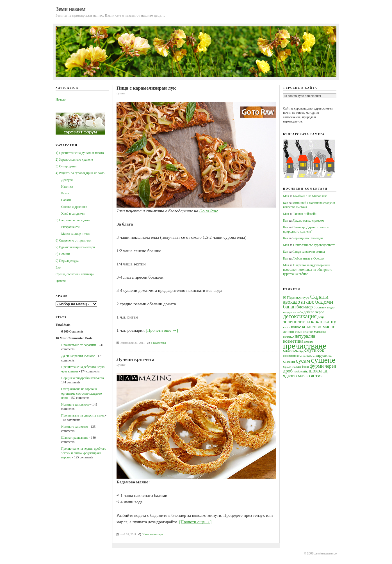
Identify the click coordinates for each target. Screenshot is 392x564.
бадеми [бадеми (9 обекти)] (324, 302)
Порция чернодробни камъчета (83, 378)
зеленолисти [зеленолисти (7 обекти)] (297, 322)
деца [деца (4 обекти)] (321, 317)
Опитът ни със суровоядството (314, 245)
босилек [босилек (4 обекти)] (320, 307)
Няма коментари (153, 534)
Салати (66, 200)
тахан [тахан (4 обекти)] (296, 366)
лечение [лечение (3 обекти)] (308, 332)
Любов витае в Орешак (308, 258)
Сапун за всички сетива (308, 252)
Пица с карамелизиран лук (146, 88)
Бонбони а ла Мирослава (310, 196)
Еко (58, 267)
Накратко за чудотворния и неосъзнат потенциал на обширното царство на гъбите (308, 270)
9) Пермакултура (67, 261)
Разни (65, 193)
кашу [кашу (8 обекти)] (330, 321)
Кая (286, 203)
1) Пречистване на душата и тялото (80, 153)
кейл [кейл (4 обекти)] (287, 327)
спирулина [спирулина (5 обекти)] (322, 355)
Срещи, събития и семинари (75, 274)
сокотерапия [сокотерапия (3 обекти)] (291, 356)
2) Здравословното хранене (74, 160)
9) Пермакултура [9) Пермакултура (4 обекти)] (296, 297)
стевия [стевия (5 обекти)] (289, 361)
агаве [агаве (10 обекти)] (308, 302)
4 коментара (158, 343)
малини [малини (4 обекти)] (320, 332)
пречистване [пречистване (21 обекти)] (305, 346)
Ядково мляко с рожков (308, 220)
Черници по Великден (307, 238)
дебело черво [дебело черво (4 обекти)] (314, 312)
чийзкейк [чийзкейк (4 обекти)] (301, 371)
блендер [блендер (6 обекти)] (305, 307)
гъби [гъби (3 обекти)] (300, 312)
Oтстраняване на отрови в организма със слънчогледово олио (81, 393)
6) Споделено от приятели (73, 240)
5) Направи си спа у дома (73, 220)
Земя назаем (70, 9)
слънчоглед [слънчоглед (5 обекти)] (293, 350)
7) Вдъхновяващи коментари (75, 247)
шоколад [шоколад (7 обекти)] (318, 371)
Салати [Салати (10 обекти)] (319, 297)
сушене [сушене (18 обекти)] (323, 360)
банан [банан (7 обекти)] (289, 307)
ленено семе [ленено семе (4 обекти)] (293, 332)
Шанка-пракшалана (75, 438)
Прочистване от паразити (79, 345)
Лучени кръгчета (135, 359)
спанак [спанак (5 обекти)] (306, 355)
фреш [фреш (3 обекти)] (305, 367)
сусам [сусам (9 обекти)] (303, 361)
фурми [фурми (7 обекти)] (317, 366)
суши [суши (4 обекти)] (287, 366)
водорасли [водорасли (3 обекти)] (290, 312)
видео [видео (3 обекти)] (331, 307)
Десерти (67, 180)
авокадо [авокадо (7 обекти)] (292, 302)
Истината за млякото (75, 404)
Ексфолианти (70, 227)
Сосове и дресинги (74, 207)
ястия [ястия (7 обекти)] (317, 376)
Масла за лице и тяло (76, 234)
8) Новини (63, 254)
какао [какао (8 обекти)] (317, 321)
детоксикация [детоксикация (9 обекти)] (300, 316)
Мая (286, 196)
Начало (61, 99)
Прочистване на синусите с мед (83, 415)
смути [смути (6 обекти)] (310, 350)
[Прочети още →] (162, 330)
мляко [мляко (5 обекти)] (288, 336)
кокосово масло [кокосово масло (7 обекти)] (319, 327)
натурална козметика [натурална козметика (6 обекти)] (299, 338)
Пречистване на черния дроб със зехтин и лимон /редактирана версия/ (84, 453)
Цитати (61, 281)
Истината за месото (75, 427)
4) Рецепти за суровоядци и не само (80, 173)
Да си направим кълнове (78, 356)
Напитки (67, 187)
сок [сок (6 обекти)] (321, 350)
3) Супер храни (66, 166)
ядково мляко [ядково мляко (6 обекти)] (297, 376)
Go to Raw (209, 211)
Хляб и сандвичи (73, 213)
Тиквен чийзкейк (305, 214)
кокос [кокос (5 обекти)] (296, 327)
